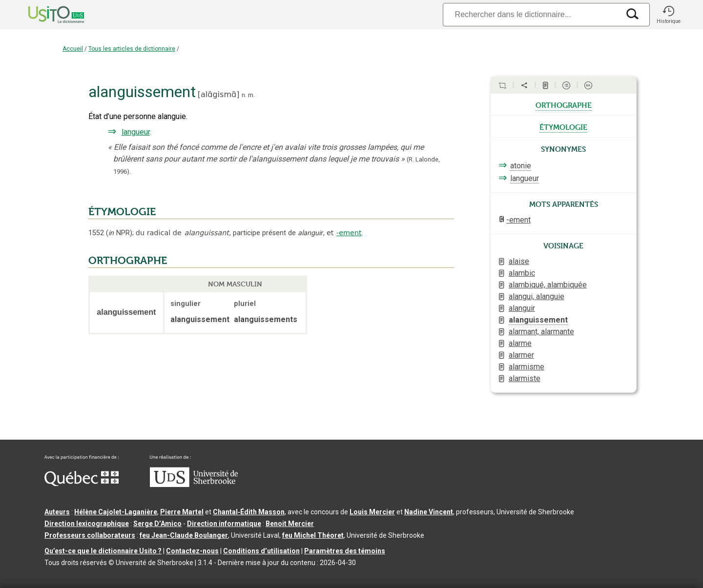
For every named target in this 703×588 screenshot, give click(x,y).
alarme (520, 343)
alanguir (522, 308)
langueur (136, 132)
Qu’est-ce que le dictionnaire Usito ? (103, 551)
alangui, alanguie (537, 296)
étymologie (563, 126)
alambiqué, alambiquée (548, 285)
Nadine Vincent (429, 512)
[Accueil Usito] (45, 15)
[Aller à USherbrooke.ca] (194, 485)
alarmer (521, 355)
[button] (668, 15)
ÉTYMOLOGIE (122, 212)
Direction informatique (224, 524)
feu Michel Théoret (313, 535)
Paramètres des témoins (345, 551)
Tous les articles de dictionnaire (132, 49)
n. (244, 95)
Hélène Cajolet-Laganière (116, 512)
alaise (519, 261)
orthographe (564, 104)
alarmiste (525, 378)
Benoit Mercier (290, 524)
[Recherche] (531, 14)
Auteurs (57, 512)
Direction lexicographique (87, 524)
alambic (522, 273)
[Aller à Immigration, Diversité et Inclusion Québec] (82, 484)
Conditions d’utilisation (261, 551)
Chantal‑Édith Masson (249, 512)
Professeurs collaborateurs (90, 535)
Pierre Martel (182, 512)
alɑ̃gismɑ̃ (218, 94)
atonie (521, 166)
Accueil (73, 49)
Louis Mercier (372, 512)
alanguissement (538, 320)
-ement (349, 233)
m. (251, 95)
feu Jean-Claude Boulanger (184, 535)
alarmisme (527, 367)
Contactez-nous (192, 551)
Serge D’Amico (157, 524)
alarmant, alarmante (541, 332)
